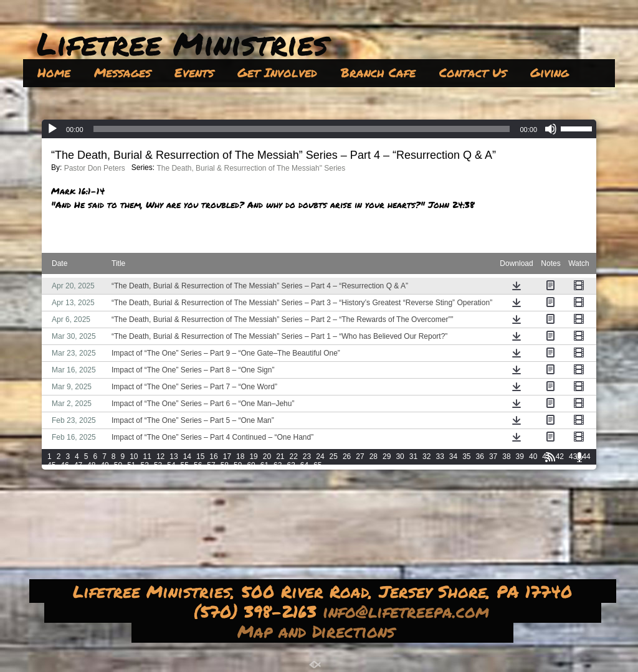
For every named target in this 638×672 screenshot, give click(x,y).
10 (134, 457)
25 (334, 457)
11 (147, 457)
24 (320, 457)
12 (160, 457)
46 (64, 465)
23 (307, 457)
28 (374, 457)
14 (187, 457)
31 (413, 457)
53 (158, 465)
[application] (319, 129)
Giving (550, 72)
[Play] (52, 129)
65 (317, 465)
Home (54, 72)
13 (174, 457)
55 (185, 465)
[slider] (302, 129)
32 (426, 457)
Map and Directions (319, 631)
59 (238, 465)
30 (400, 457)
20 (267, 457)
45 (51, 465)
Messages (122, 72)
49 (104, 465)
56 (198, 465)
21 (280, 457)
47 (78, 465)
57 (211, 465)
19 (253, 457)
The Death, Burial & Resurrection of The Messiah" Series (251, 168)
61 (264, 465)
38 (506, 457)
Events (194, 72)
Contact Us (473, 72)
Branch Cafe (378, 72)
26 (347, 457)
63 (291, 465)
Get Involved (277, 72)
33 (440, 457)
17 (227, 457)
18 (240, 457)
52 (145, 465)
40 (533, 457)
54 (171, 465)
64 (304, 465)
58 (225, 465)
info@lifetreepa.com (409, 611)
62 (278, 465)
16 (213, 457)
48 (91, 465)
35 (466, 457)
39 (520, 457)
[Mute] (551, 129)
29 (387, 457)
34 (453, 457)
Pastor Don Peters (95, 168)
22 (294, 457)
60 (251, 465)
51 (131, 465)
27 (360, 457)
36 (480, 457)
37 (493, 457)
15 (200, 457)
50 (118, 465)
